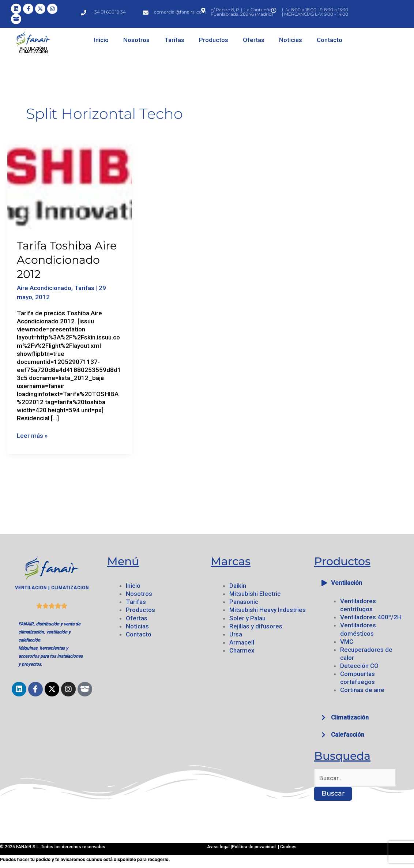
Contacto (330, 40)
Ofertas (254, 40)
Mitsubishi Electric (255, 594)
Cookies (288, 847)
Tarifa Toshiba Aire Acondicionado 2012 (67, 260)
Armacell (242, 642)
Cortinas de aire (362, 690)
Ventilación (347, 583)
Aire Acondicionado (44, 288)
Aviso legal (219, 847)
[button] (362, 583)
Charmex (242, 650)
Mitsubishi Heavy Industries (268, 610)
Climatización (350, 717)
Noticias (291, 40)
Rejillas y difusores (256, 626)
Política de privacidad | (256, 847)
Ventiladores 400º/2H (371, 617)
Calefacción (348, 734)
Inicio (101, 40)
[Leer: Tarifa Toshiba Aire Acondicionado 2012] (70, 186)
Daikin (238, 586)
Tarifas (174, 40)
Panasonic (244, 602)
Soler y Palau (247, 618)
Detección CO (359, 666)
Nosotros (136, 40)
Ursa (236, 634)
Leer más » (32, 435)
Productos (214, 40)
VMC (347, 642)
